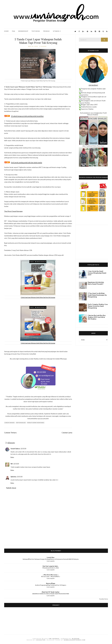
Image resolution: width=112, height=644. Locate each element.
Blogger (76, 639)
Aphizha (13, 477)
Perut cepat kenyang (36, 423)
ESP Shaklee (21, 423)
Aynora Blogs (51, 583)
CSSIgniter (41, 640)
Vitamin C (57, 31)
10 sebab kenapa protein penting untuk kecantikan (27, 116)
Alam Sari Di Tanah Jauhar (51, 592)
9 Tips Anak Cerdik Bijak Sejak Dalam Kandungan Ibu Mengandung (97, 295)
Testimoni (36, 31)
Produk (47, 31)
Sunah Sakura (15, 449)
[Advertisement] (93, 242)
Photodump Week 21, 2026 (51, 568)
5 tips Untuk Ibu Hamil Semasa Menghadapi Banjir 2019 (97, 273)
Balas (12, 457)
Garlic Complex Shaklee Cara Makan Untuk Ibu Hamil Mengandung (98, 306)
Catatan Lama (67, 433)
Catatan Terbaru (10, 433)
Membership (23, 31)
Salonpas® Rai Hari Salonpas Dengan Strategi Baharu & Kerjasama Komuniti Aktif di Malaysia (51, 559)
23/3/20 (20, 477)
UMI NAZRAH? (93, 85)
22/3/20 (23, 449)
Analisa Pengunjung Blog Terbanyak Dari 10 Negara (51, 585)
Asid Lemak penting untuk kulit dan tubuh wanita (26, 162)
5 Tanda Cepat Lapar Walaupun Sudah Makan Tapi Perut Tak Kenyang (38, 41)
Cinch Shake (10, 423)
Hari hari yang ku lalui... (51, 566)
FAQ (14, 31)
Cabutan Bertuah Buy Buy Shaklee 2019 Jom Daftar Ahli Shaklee (97, 317)
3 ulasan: (43, 46)
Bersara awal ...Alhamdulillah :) (51, 576)
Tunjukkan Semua (104, 599)
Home (6, 31)
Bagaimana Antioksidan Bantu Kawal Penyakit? (96, 283)
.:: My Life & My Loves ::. (51, 575)
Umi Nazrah (54, 639)
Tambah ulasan (11, 488)
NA (12, 464)
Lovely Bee (51, 557)
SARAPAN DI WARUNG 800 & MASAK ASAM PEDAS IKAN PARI (51, 594)
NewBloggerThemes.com (75, 640)
